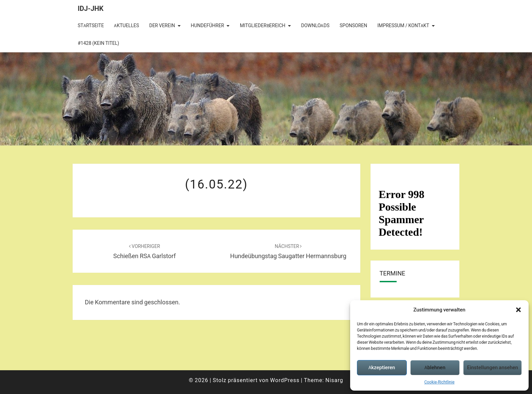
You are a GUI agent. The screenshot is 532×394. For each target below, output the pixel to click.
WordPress (285, 380)
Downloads (315, 25)
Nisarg (334, 380)
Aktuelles (127, 25)
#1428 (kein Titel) (98, 43)
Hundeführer (207, 25)
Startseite (91, 25)
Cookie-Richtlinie (439, 382)
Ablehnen (435, 367)
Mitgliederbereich (263, 25)
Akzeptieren (382, 367)
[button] (518, 310)
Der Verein (162, 25)
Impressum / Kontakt (403, 25)
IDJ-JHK (91, 8)
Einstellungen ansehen (492, 367)
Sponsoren (353, 25)
